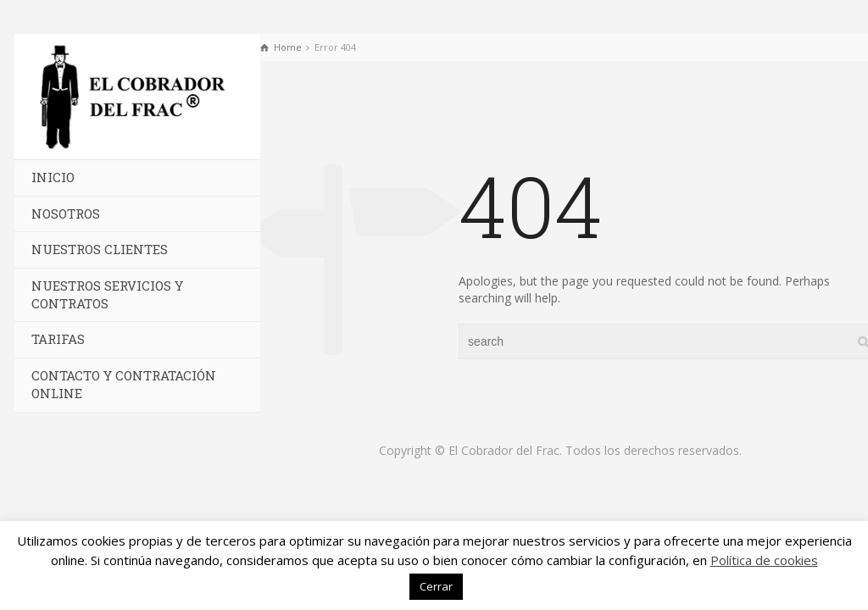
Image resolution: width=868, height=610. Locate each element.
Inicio (53, 177)
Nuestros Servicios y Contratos (107, 294)
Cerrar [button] (436, 586)
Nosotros (66, 213)
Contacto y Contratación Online (124, 384)
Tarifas (58, 339)
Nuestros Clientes (100, 249)
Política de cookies (764, 560)
